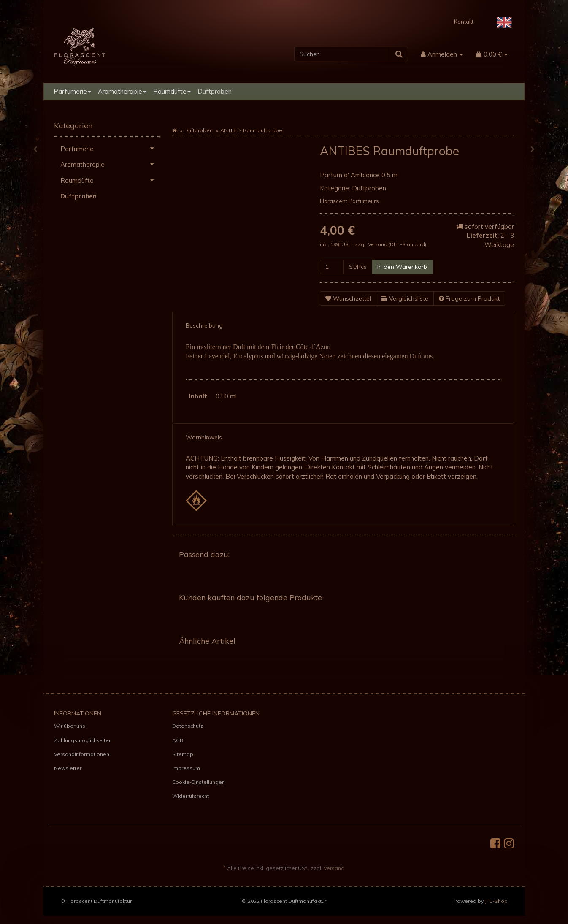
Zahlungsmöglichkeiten (83, 740)
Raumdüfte (172, 91)
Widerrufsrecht (191, 796)
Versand (378, 244)
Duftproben (215, 91)
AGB (178, 740)
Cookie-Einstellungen (199, 782)
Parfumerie (72, 91)
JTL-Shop (496, 901)
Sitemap (183, 754)
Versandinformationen (82, 754)
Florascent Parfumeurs (349, 201)
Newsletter (68, 768)
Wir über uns (70, 726)
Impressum (186, 768)
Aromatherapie (122, 91)
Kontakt (464, 22)
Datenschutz (188, 726)
